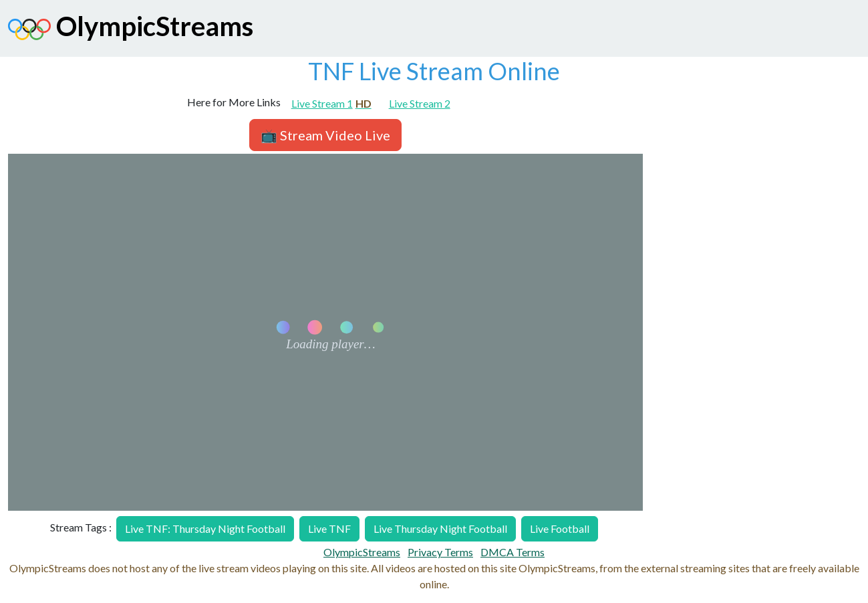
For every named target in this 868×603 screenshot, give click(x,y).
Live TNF (329, 528)
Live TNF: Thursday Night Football (205, 528)
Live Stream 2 (420, 103)
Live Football (560, 528)
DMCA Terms (513, 552)
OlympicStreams (131, 29)
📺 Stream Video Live (325, 135)
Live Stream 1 (331, 103)
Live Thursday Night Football (440, 528)
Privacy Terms (440, 552)
